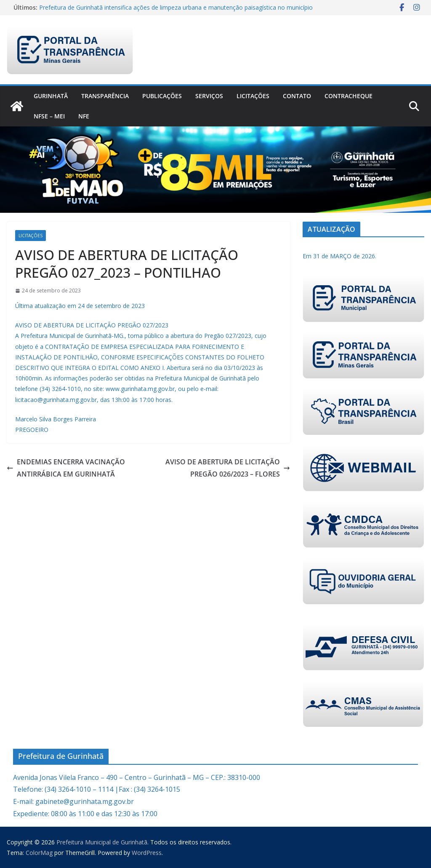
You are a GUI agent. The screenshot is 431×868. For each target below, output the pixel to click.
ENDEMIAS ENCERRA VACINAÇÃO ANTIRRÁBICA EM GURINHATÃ (66, 468)
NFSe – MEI (49, 116)
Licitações (253, 96)
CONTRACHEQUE (349, 96)
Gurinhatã (51, 96)
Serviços (209, 96)
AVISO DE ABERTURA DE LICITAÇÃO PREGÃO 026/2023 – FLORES (228, 468)
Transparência (105, 96)
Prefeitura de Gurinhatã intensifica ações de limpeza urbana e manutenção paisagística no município (176, 7)
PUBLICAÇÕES (162, 96)
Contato (297, 96)
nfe (84, 116)
